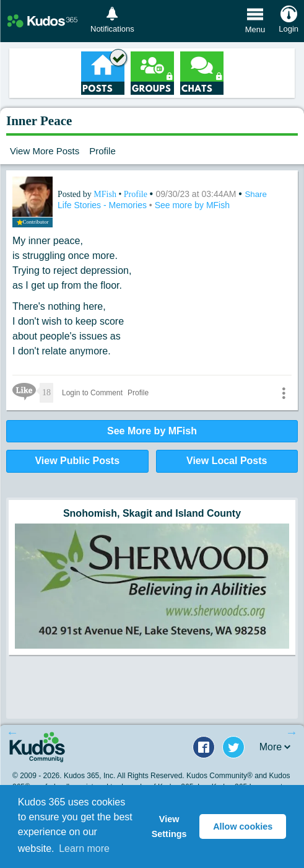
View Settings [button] (169, 826)
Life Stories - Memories (103, 205)
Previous (12, 732)
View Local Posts (227, 461)
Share (256, 194)
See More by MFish (152, 431)
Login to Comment (92, 393)
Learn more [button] (84, 848)
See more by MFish (192, 205)
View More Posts (45, 151)
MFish (106, 194)
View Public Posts (77, 461)
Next (292, 732)
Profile (102, 151)
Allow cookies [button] (243, 826)
